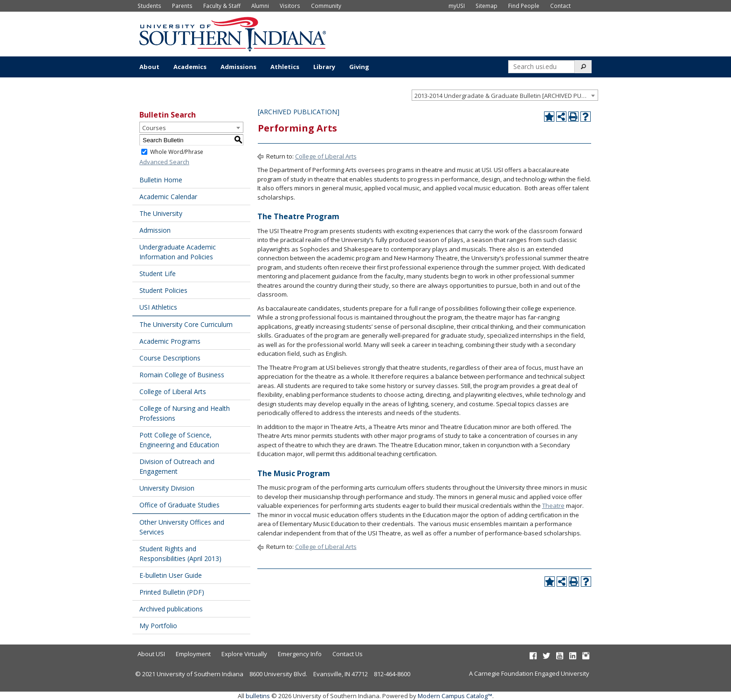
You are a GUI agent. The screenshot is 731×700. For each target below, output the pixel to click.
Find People (524, 6)
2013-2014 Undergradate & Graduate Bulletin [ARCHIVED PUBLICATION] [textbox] (506, 96)
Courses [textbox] (154, 128)
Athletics (285, 67)
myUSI (457, 6)
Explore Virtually (244, 654)
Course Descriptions (170, 358)
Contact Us (348, 654)
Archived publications (171, 609)
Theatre (553, 506)
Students (149, 6)
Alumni (260, 6)
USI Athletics (158, 307)
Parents (182, 6)
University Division (167, 488)
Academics (190, 67)
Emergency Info (300, 654)
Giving (359, 67)
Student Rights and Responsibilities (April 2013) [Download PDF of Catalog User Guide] (180, 554)
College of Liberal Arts (173, 392)
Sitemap (486, 6)
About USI (151, 654)
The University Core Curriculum (186, 324)
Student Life (158, 274)
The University (161, 213)
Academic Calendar (168, 197)
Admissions (238, 67)
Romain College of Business (182, 375)
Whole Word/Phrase (177, 152)
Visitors (290, 6)
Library (324, 67)
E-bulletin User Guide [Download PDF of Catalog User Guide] (171, 575)
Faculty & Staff (222, 6)
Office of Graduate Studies (179, 505)
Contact (560, 6)
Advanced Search (164, 162)
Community (326, 6)
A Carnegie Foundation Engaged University (529, 673)
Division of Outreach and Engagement (177, 466)
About (149, 67)
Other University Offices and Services (182, 527)
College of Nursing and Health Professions (185, 413)
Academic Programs (170, 341)
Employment (193, 654)
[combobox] (505, 95)
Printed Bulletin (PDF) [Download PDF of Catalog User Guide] (172, 592)
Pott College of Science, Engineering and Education (179, 440)
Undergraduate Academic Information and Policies (178, 252)
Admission (155, 230)
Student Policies (163, 290)
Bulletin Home (161, 180)
